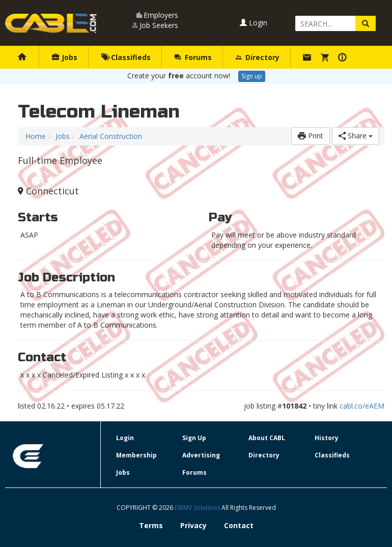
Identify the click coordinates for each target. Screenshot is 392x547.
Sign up (252, 76)
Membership (136, 455)
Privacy (193, 525)
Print (311, 136)
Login (254, 23)
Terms (151, 525)
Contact (239, 525)
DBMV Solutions (198, 508)
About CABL (267, 438)
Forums (193, 57)
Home (36, 136)
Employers (161, 15)
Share (356, 136)
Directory (258, 57)
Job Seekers (159, 25)
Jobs (65, 57)
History (327, 438)
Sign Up (194, 438)
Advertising (201, 455)
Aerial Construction (111, 136)
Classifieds (126, 57)
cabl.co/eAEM (362, 406)
